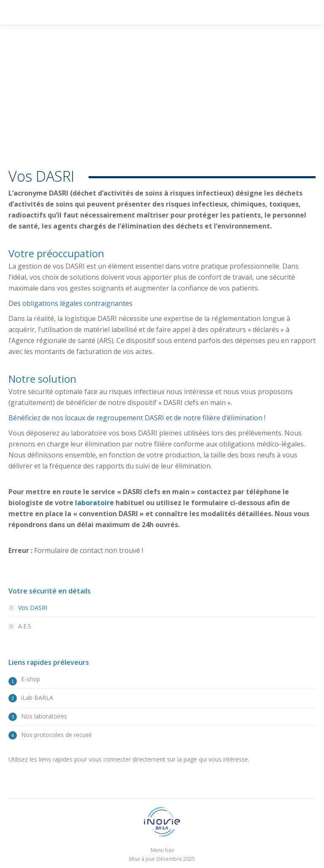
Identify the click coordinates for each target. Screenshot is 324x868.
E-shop (31, 679)
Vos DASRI (33, 608)
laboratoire (94, 503)
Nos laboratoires (44, 716)
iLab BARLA (37, 698)
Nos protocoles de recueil (56, 735)
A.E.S (25, 626)
